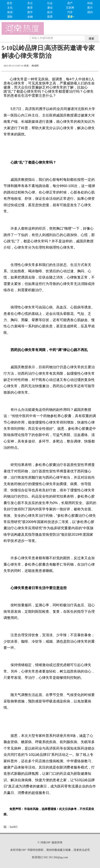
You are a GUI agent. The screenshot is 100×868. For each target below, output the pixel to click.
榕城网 (35, 66)
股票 (50, 17)
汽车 (70, 12)
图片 (90, 8)
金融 (30, 17)
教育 (30, 8)
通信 (50, 8)
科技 (90, 3)
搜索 (91, 39)
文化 (10, 8)
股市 (30, 12)
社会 (50, 3)
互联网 (70, 8)
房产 (70, 3)
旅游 (10, 12)
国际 (10, 17)
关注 (30, 3)
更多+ (71, 17)
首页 (10, 3)
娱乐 (50, 12)
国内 (90, 12)
